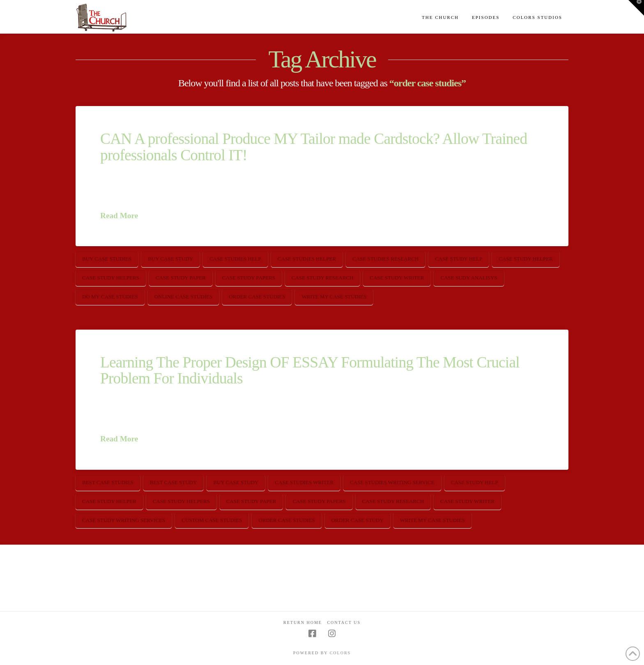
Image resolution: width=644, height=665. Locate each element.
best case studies (108, 482)
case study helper (526, 259)
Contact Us (344, 622)
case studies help (235, 259)
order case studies (257, 297)
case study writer (397, 278)
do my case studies (110, 297)
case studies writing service (392, 482)
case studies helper (307, 259)
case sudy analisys (469, 278)
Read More (119, 216)
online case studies (184, 297)
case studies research (385, 259)
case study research (322, 278)
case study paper (181, 278)
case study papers (249, 278)
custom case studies (212, 520)
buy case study (170, 259)
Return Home (303, 622)
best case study (174, 482)
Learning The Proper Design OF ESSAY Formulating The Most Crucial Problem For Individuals (310, 370)
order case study (358, 520)
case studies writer (304, 482)
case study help (459, 259)
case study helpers (111, 278)
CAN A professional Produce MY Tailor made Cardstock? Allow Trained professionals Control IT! (314, 147)
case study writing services (124, 520)
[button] (636, 8)
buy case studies (107, 259)
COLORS (340, 653)
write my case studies (334, 297)
